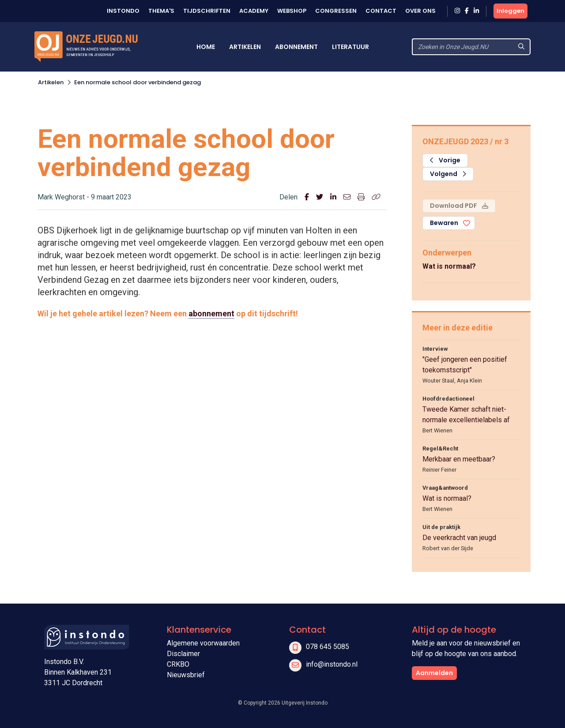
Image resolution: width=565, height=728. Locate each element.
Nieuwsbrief (186, 675)
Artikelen (245, 47)
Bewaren (444, 223)
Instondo (123, 11)
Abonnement (296, 47)
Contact (381, 11)
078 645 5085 (328, 647)
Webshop (292, 11)
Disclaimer (183, 654)
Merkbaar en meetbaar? (459, 459)
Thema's (161, 11)
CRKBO (178, 664)
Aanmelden (434, 673)
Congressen (336, 11)
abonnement (211, 313)
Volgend (448, 174)
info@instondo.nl (332, 664)
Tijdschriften (207, 11)
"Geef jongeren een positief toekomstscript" (465, 365)
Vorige (445, 160)
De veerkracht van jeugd (459, 538)
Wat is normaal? (449, 266)
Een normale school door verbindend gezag (137, 82)
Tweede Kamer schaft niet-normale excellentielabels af (466, 415)
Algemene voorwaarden (203, 643)
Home (206, 47)
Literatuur (350, 47)
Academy (254, 11)
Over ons (420, 11)
